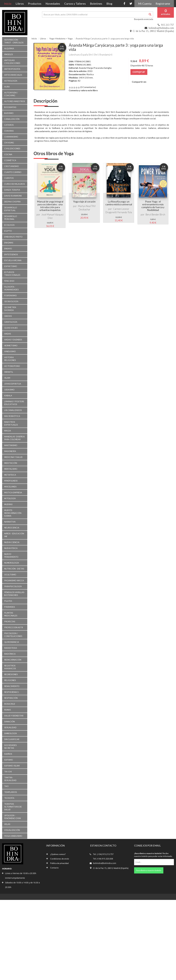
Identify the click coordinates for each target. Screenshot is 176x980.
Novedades (53, 4)
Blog (109, 4)
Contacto (52, 868)
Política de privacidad (57, 863)
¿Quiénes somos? (56, 854)
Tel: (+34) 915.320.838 (103, 859)
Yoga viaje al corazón (84, 202)
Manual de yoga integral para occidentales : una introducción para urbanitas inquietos (50, 206)
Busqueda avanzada (144, 19)
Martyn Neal (84, 206)
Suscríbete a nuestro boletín (149, 870)
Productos (35, 4)
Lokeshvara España (79, 55)
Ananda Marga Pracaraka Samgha (95, 68)
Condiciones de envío (58, 859)
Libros (20, 4)
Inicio (9, 3)
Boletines (96, 4)
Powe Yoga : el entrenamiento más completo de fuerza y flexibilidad (153, 206)
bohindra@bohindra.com (161, 28)
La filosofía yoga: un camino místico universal (119, 203)
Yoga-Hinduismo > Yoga (61, 38)
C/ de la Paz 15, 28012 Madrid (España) (153, 31)
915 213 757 (167, 25)
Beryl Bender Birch (155, 215)
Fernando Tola (125, 212)
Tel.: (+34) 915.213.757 (103, 854)
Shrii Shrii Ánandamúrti (101, 55)
